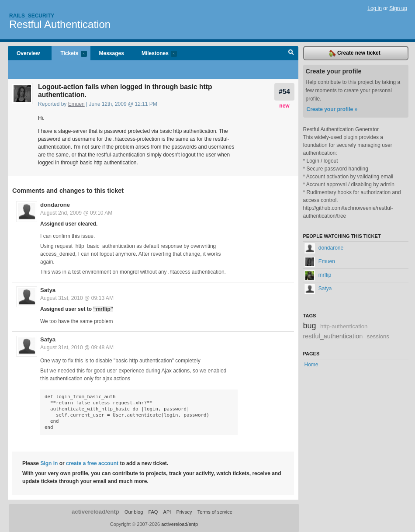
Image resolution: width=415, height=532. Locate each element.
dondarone (55, 205)
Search (291, 53)
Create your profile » (332, 109)
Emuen (76, 104)
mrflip (318, 275)
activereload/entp (95, 512)
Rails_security (32, 16)
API (167, 512)
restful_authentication (333, 336)
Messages (112, 53)
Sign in (49, 463)
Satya (48, 290)
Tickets (69, 54)
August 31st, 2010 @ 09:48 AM (77, 348)
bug (310, 326)
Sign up (398, 8)
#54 (284, 92)
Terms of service (215, 512)
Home (311, 365)
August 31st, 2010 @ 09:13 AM (77, 298)
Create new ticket (355, 53)
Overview (28, 53)
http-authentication (344, 326)
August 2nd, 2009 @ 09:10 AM (76, 213)
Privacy (184, 512)
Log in (375, 8)
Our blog (134, 512)
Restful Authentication (60, 24)
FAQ (153, 512)
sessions (378, 336)
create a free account (92, 463)
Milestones (155, 54)
